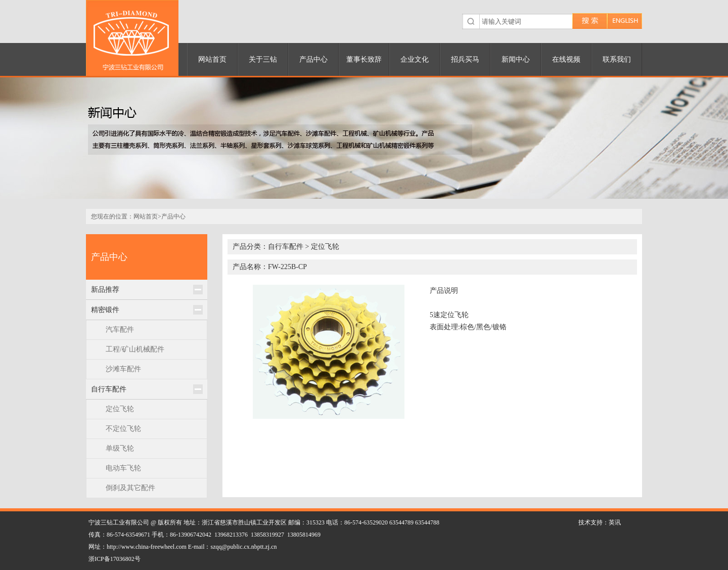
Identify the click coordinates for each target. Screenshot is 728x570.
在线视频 (566, 59)
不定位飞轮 (123, 429)
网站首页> (147, 216)
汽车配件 (120, 330)
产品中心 (313, 59)
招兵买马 (465, 59)
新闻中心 (516, 59)
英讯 (615, 522)
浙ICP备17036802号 (115, 559)
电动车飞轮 (123, 468)
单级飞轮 (120, 448)
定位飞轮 (120, 409)
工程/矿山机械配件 (135, 349)
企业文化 (415, 59)
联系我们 (617, 59)
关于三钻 (263, 59)
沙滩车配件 (123, 369)
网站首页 (212, 59)
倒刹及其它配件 (130, 488)
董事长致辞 (364, 59)
